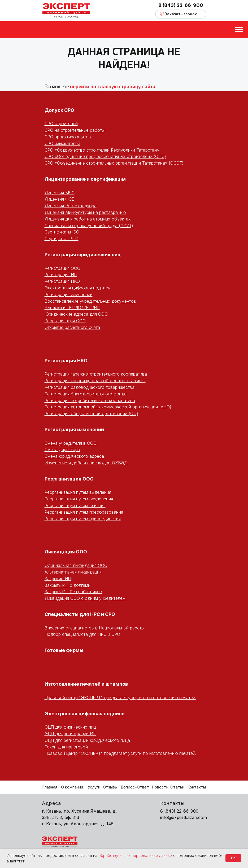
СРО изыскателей (62, 143)
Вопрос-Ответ (135, 787)
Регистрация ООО (62, 268)
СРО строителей (61, 124)
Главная (50, 787)
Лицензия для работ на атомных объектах (88, 219)
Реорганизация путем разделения (79, 499)
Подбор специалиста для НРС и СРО (82, 634)
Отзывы (110, 787)
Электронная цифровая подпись (77, 288)
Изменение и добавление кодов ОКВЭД (86, 463)
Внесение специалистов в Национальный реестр (94, 628)
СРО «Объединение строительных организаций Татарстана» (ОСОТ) (114, 163)
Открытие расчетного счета (72, 327)
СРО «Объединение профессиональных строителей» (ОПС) (105, 156)
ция (122, 179)
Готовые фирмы (64, 650)
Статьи (177, 787)
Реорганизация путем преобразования (84, 512)
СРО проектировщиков (68, 137)
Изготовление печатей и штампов (86, 684)
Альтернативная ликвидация (73, 572)
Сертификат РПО (62, 239)
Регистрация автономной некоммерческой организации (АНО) (108, 407)
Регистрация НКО (62, 281)
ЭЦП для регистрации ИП (70, 734)
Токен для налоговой (66, 747)
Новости (160, 787)
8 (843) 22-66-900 (181, 5)
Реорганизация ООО (65, 321)
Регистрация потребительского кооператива (90, 400)
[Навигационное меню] (239, 30)
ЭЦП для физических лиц (70, 727)
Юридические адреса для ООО (76, 314)
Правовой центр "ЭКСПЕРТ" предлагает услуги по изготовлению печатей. (120, 698)
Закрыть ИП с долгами (68, 585)
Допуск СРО (59, 110)
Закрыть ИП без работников (73, 592)
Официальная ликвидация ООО (76, 565)
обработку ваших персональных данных (135, 855)
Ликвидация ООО (66, 552)
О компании (72, 787)
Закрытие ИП (58, 579)
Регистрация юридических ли (81, 255)
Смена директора (62, 450)
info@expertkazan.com (184, 817)
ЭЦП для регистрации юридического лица (87, 740)
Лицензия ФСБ (60, 199)
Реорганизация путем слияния (75, 505)
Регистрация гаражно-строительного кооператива (96, 374)
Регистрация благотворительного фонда (86, 394)
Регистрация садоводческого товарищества (90, 387)
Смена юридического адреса (74, 456)
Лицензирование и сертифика (81, 179)
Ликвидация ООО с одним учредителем (85, 598)
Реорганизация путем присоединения (83, 519)
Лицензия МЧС (60, 193)
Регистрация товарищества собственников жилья (95, 381)
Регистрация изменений (69, 294)
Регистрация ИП (61, 275)
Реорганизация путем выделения (78, 492)
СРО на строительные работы (75, 130)
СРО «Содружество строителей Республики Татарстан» (102, 150)
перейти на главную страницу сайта (113, 87)
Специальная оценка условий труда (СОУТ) (89, 226)
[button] (181, 14)
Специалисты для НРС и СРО (80, 614)
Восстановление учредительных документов (90, 301)
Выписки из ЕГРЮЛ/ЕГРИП (72, 307)
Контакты (197, 787)
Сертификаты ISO (62, 232)
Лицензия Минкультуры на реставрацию (85, 212)
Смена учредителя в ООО (71, 443)
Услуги (94, 787)
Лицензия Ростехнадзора (71, 206)
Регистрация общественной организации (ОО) (91, 413)
